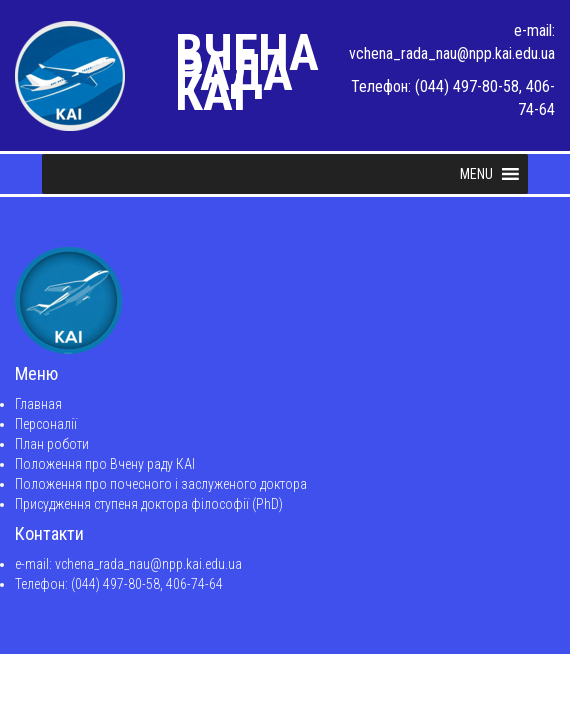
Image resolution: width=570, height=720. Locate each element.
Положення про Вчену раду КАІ (105, 464)
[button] (476, 174)
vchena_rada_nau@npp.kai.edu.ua (452, 53)
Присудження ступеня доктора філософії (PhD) (149, 504)
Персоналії (46, 424)
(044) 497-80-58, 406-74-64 (147, 584)
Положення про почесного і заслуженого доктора (161, 484)
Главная (38, 404)
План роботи (52, 444)
